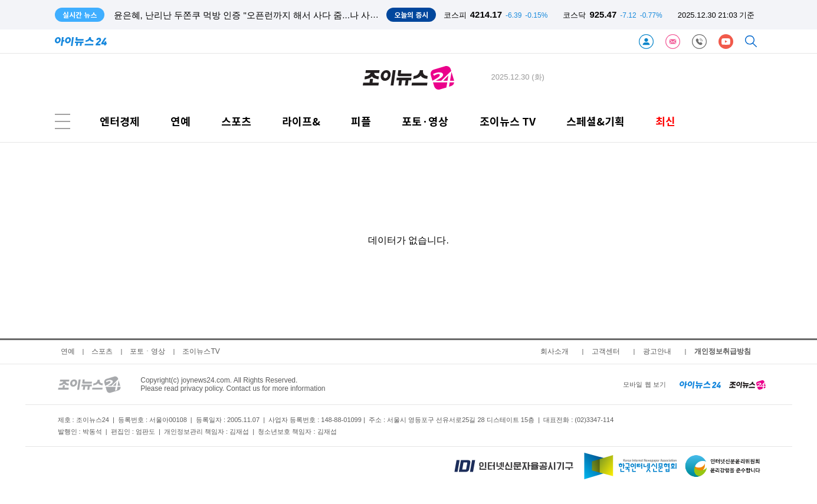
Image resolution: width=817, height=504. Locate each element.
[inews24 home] (700, 384)
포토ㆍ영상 (147, 351)
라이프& (301, 121)
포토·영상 (425, 121)
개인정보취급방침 (723, 351)
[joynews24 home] (747, 384)
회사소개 (554, 351)
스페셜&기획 (595, 121)
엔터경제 (120, 121)
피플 (361, 121)
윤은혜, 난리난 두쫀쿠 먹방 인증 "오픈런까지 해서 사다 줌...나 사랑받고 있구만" (271, 15)
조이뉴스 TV (508, 121)
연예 (181, 121)
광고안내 (657, 351)
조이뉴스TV (201, 351)
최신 (665, 121)
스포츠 (236, 121)
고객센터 (606, 351)
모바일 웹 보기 (644, 384)
